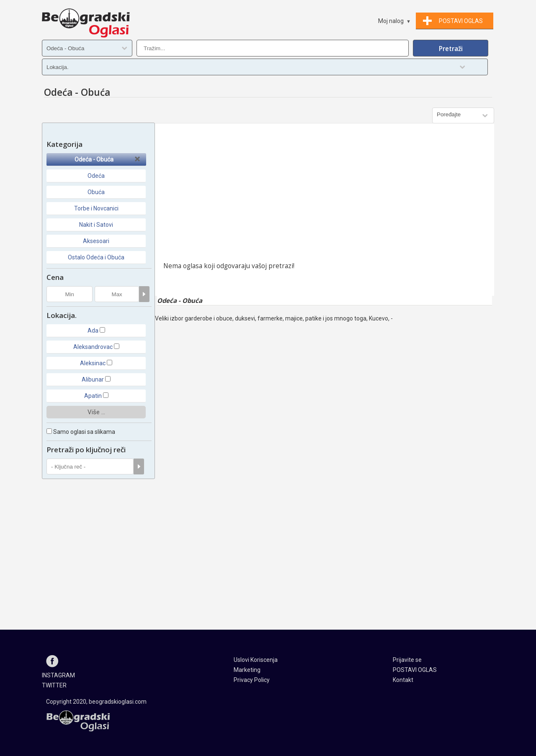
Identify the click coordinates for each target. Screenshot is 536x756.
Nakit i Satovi (96, 225)
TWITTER (54, 685)
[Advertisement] (325, 195)
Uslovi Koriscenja (256, 660)
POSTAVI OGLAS (415, 670)
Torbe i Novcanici (96, 208)
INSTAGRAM (58, 675)
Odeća (96, 176)
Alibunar (93, 379)
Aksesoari (96, 241)
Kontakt (403, 680)
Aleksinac (93, 363)
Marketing (247, 670)
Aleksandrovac (93, 347)
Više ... (96, 412)
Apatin (93, 396)
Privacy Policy (252, 680)
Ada (93, 331)
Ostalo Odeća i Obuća (96, 257)
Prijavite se (407, 660)
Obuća (96, 192)
